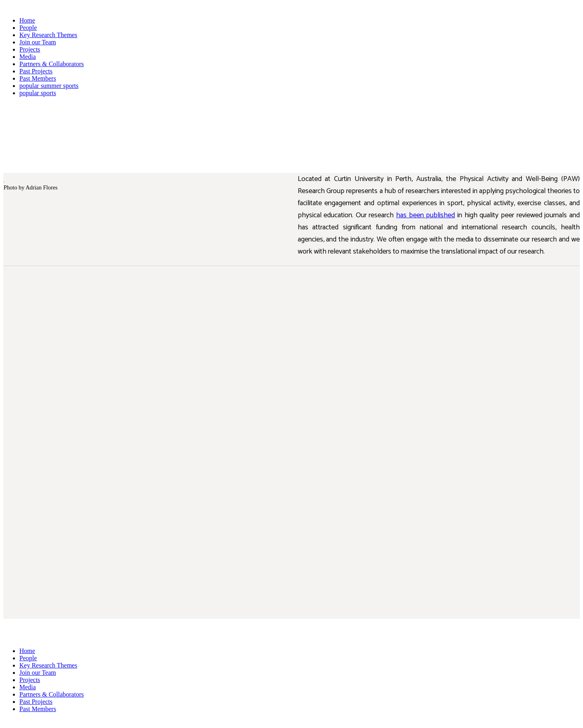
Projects (30, 49)
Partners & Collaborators (52, 64)
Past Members (38, 78)
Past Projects (36, 71)
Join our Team (38, 42)
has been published (425, 215)
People (28, 28)
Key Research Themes (48, 35)
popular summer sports (49, 86)
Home (27, 20)
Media (28, 57)
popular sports (38, 93)
